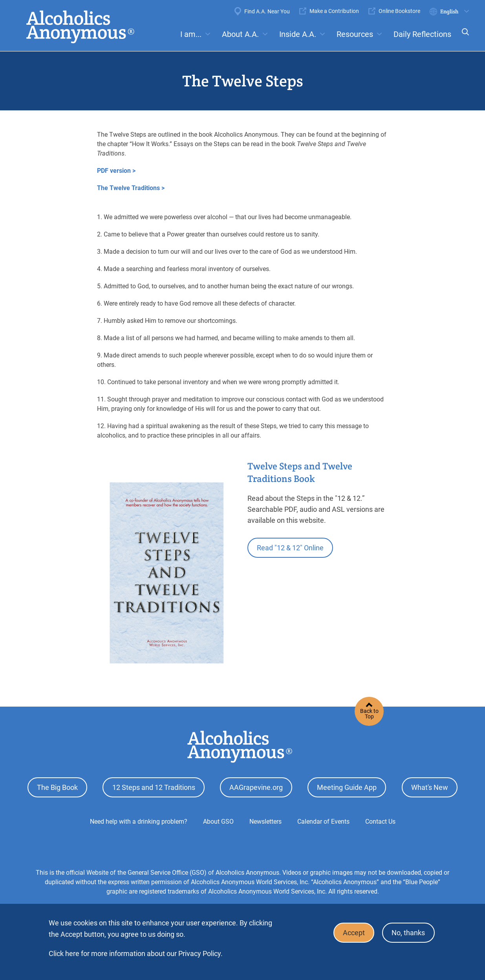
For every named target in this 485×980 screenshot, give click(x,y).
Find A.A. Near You (267, 11)
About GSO (218, 820)
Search (463, 37)
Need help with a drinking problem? (139, 820)
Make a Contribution (334, 11)
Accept (352, 932)
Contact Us (380, 820)
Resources (355, 34)
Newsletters (265, 820)
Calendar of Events (323, 820)
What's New (430, 787)
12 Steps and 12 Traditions (154, 787)
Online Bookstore (399, 11)
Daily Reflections (422, 34)
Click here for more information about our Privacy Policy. (136, 953)
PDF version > (116, 171)
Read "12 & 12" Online (291, 547)
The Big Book (57, 787)
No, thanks (408, 932)
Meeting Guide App (347, 787)
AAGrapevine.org (256, 787)
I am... (191, 34)
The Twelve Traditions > (131, 188)
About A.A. (240, 34)
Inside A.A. (298, 34)
